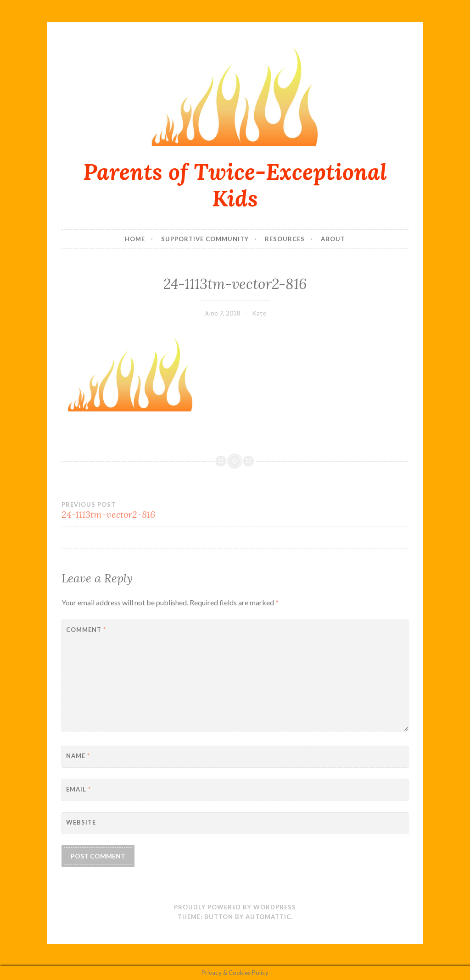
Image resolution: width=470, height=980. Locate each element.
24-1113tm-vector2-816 (148, 510)
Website (81, 822)
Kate (259, 313)
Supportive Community (205, 239)
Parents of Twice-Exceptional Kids (235, 185)
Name (78, 756)
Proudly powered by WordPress (235, 907)
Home (135, 239)
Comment (86, 630)
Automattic (268, 917)
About (333, 239)
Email (78, 789)
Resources (285, 239)
